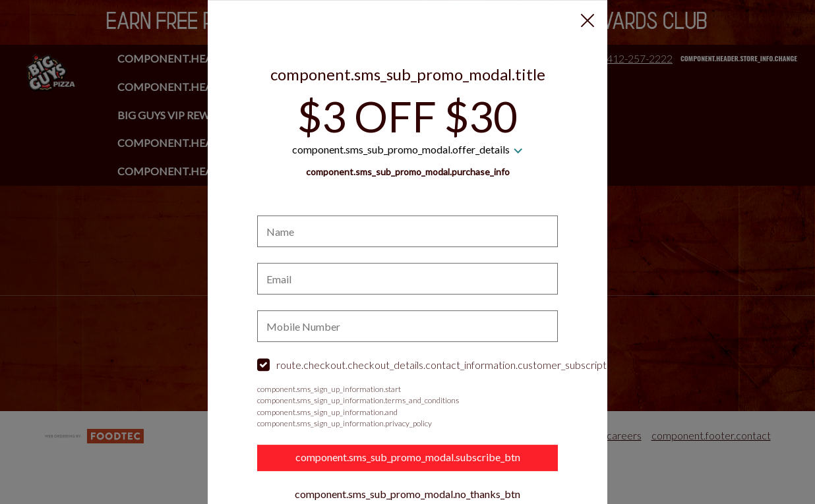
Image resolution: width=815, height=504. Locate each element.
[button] (588, 20)
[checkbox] (407, 366)
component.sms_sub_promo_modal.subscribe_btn (408, 458)
